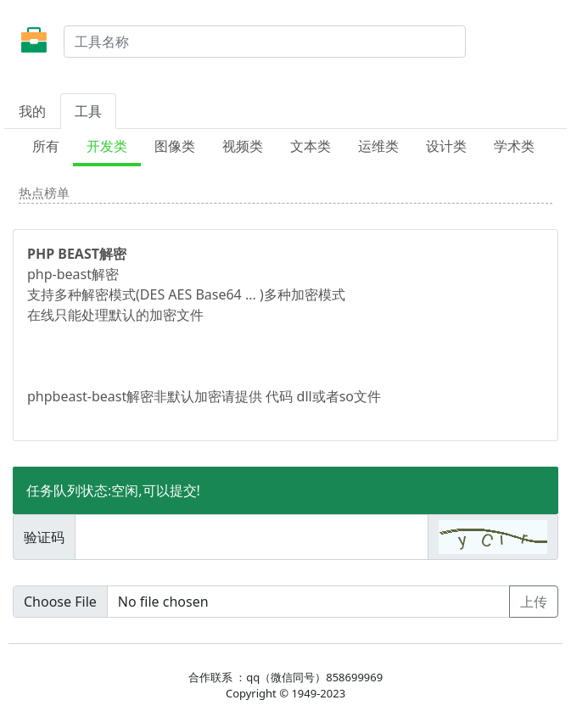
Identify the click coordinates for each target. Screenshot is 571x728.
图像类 (175, 146)
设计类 (446, 146)
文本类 (311, 146)
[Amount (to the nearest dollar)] (252, 537)
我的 (32, 111)
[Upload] (261, 602)
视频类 (243, 146)
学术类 (514, 146)
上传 (534, 602)
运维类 (378, 146)
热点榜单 (44, 193)
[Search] (265, 42)
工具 (88, 111)
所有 (46, 146)
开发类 (107, 146)
